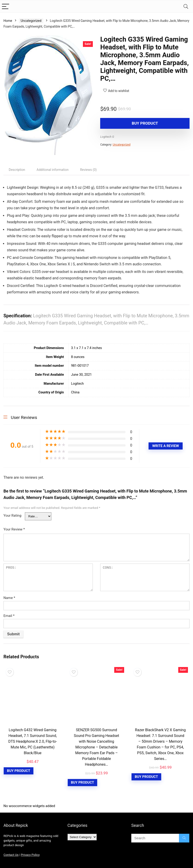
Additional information (53, 170)
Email (9, 616)
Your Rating (12, 516)
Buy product (127, 123)
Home (8, 21)
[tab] (17, 170)
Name (9, 598)
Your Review (14, 529)
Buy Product (19, 771)
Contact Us (11, 855)
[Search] (186, 6)
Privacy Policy (30, 855)
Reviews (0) (88, 170)
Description (17, 170)
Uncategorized (31, 21)
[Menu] (6, 6)
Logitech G (107, 137)
